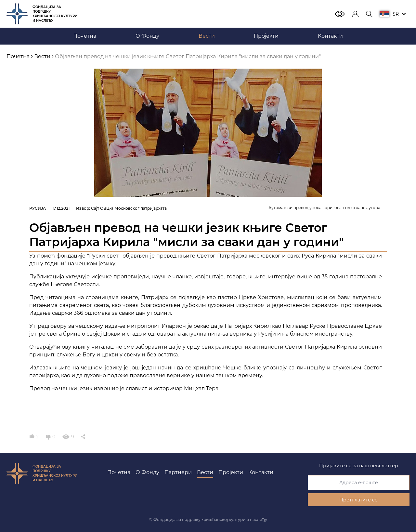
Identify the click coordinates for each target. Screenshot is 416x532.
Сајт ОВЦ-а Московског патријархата (129, 208)
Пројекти (231, 472)
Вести (205, 472)
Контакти (261, 472)
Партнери (178, 472)
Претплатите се (358, 500)
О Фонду (147, 472)
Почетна (119, 472)
